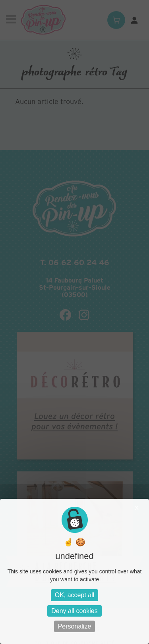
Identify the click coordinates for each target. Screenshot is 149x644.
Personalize (75, 626)
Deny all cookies (74, 611)
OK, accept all (75, 595)
